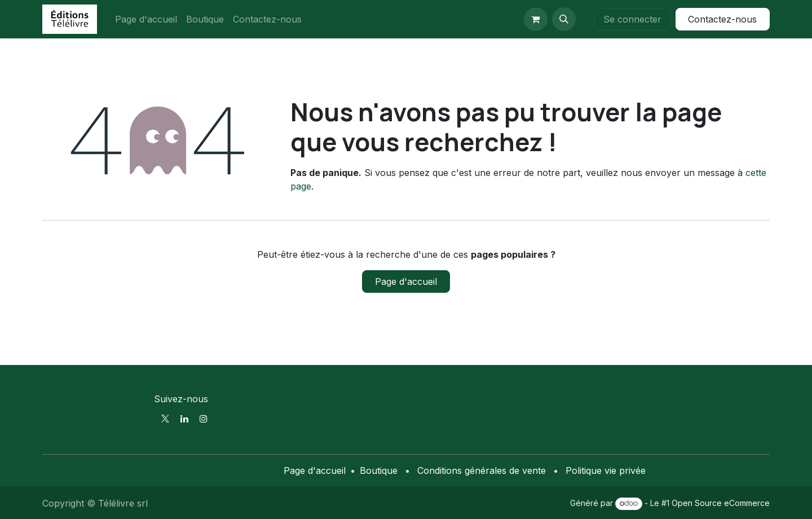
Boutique (379, 470)
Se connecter (632, 19)
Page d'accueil (406, 282)
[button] (564, 19)
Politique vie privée (606, 470)
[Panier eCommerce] (536, 19)
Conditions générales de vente (482, 470)
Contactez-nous (722, 19)
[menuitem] (146, 19)
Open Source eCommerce (721, 503)
